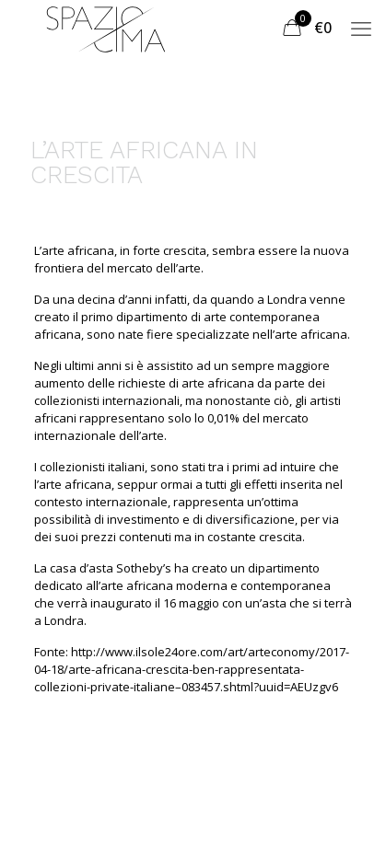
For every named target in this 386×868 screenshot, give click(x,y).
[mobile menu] (361, 28)
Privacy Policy (252, 818)
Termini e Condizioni (112, 818)
